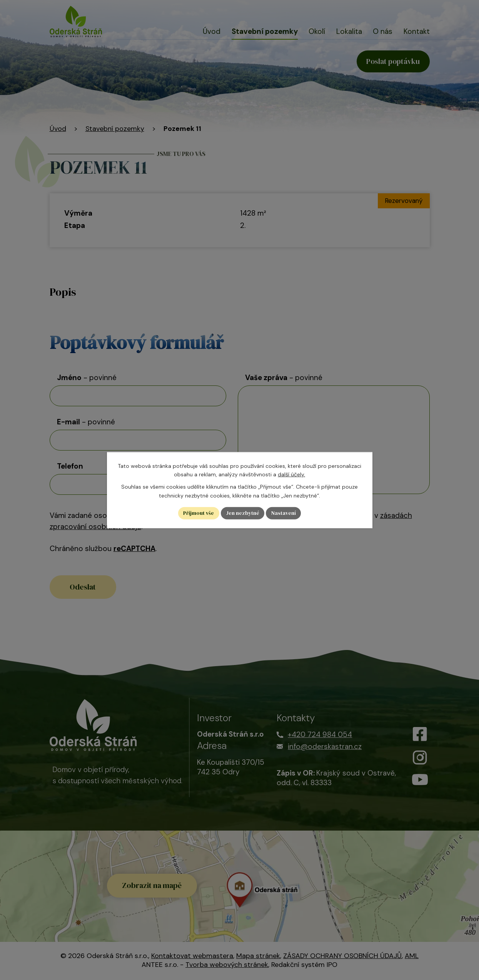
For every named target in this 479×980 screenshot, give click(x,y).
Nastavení (284, 513)
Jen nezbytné (243, 513)
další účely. (291, 474)
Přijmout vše (198, 513)
